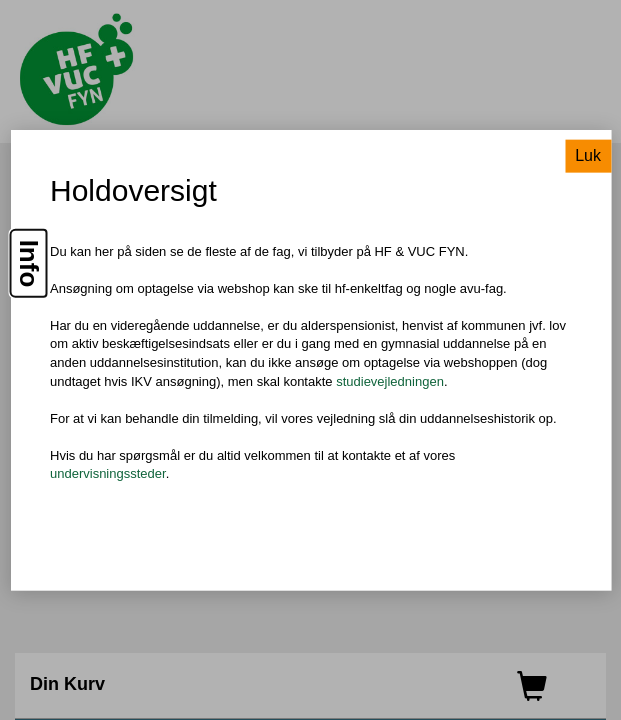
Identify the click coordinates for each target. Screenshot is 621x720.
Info (29, 263)
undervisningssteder (108, 473)
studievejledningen (390, 380)
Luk (588, 154)
